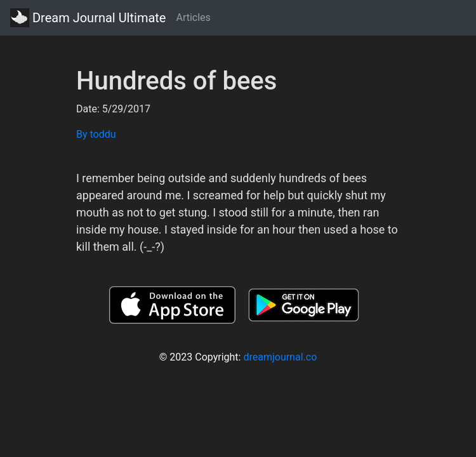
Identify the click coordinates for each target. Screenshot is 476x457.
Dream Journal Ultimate (88, 18)
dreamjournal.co (280, 357)
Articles (193, 17)
